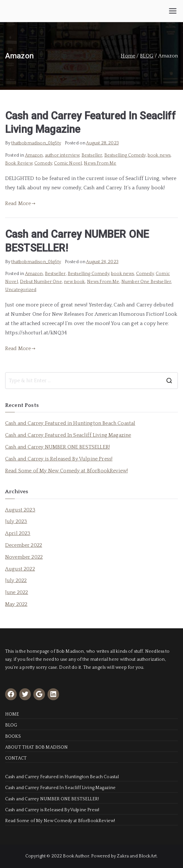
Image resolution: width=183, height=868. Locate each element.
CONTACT (16, 758)
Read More (20, 203)
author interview (62, 155)
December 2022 (24, 545)
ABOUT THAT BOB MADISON (37, 747)
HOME (12, 714)
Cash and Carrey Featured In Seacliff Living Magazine (68, 435)
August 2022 (20, 569)
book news (159, 155)
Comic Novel (68, 163)
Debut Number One (41, 282)
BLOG (11, 725)
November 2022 (24, 557)
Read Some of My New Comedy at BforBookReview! (66, 471)
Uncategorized (21, 290)
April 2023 (18, 533)
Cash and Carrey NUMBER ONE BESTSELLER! (57, 447)
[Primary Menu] (173, 11)
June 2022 (17, 592)
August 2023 (20, 510)
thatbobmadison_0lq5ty (36, 143)
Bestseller (92, 155)
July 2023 (16, 521)
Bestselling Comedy (125, 155)
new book (74, 282)
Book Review (19, 163)
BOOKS (13, 736)
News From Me (100, 163)
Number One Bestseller (146, 282)
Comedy (43, 163)
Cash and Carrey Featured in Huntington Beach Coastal (70, 423)
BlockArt (148, 856)
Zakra (123, 856)
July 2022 (16, 580)
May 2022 (16, 604)
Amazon (34, 155)
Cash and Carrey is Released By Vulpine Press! (59, 459)
